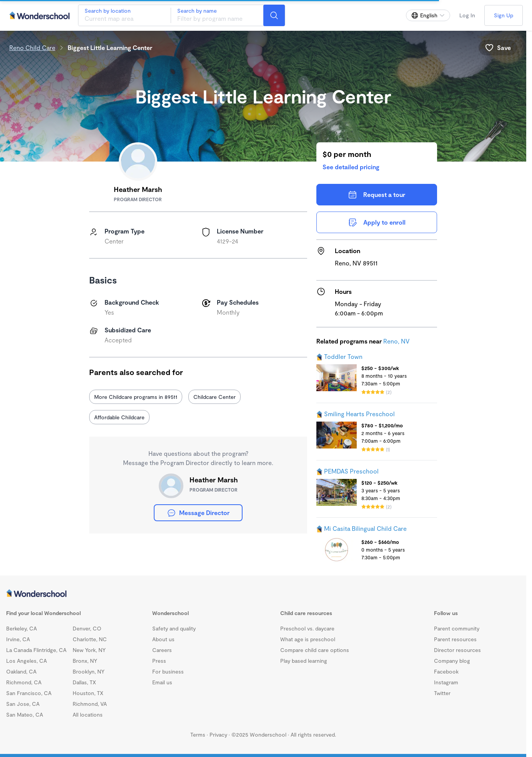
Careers (162, 650)
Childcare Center (214, 397)
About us (163, 639)
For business (168, 671)
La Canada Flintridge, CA (36, 650)
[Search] (274, 15)
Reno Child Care (32, 48)
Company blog (452, 661)
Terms (198, 734)
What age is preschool (308, 639)
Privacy (218, 734)
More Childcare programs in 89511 (136, 397)
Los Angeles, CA (27, 661)
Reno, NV (397, 341)
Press (159, 661)
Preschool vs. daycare (307, 628)
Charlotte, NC (90, 639)
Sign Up (504, 15)
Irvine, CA (18, 639)
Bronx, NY (85, 661)
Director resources (457, 650)
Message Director (198, 513)
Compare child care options (315, 650)
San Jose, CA (23, 704)
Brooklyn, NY (89, 671)
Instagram (446, 682)
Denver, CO (87, 628)
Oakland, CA (21, 671)
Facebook (446, 671)
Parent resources (455, 639)
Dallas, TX (84, 682)
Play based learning (304, 661)
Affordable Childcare (119, 417)
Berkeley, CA (22, 628)
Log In (467, 15)
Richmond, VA (90, 704)
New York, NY (89, 650)
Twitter (442, 693)
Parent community (457, 628)
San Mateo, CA (25, 714)
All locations (88, 714)
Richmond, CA (24, 682)
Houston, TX (88, 693)
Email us (162, 682)
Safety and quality (174, 628)
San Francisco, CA (29, 693)
